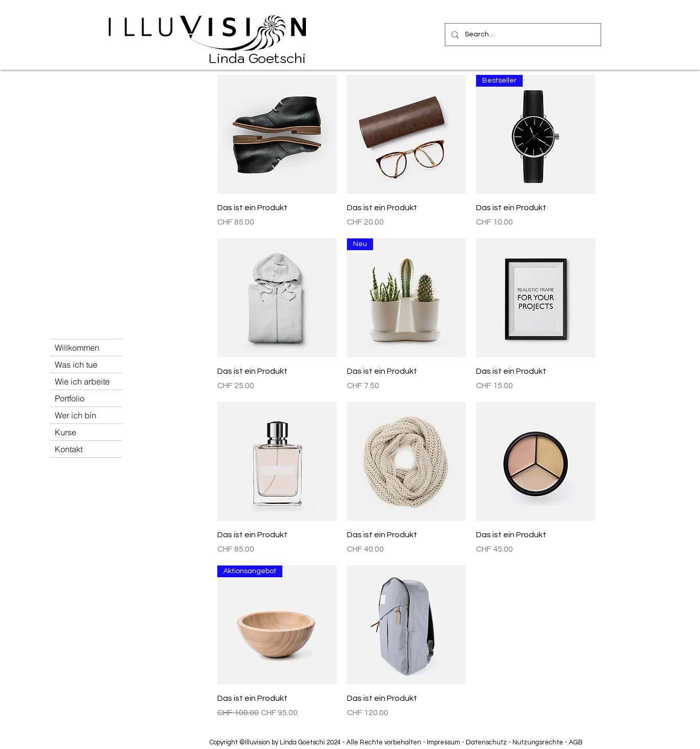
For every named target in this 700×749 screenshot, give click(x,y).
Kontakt (69, 449)
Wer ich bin (76, 415)
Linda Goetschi (257, 58)
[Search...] (522, 35)
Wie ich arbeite (82, 381)
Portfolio (70, 398)
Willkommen (77, 348)
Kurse (66, 432)
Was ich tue (76, 365)
